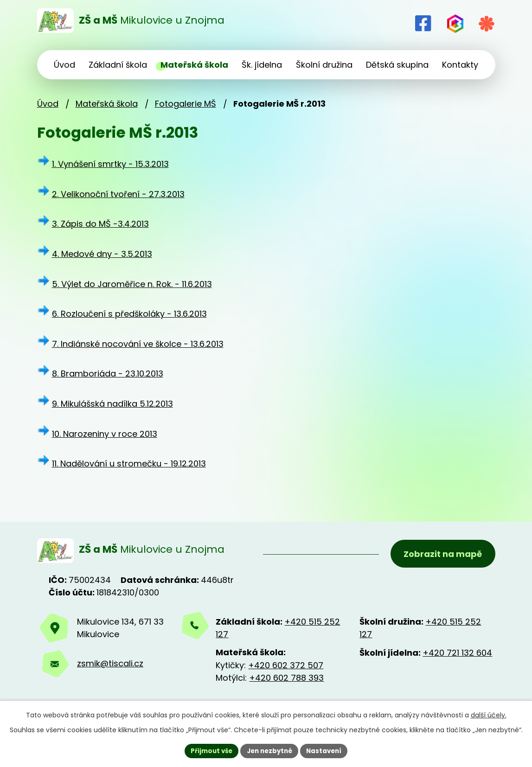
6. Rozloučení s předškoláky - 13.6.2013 (129, 314)
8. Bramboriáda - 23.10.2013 (108, 374)
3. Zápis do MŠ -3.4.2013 (100, 224)
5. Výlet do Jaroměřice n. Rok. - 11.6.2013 (132, 284)
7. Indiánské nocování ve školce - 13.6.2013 (138, 344)
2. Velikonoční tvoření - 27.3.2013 (118, 194)
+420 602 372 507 (286, 668)
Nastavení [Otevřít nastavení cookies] (327, 750)
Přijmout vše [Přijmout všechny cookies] (208, 750)
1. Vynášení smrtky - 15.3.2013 (110, 164)
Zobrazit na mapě (442, 555)
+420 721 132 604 (457, 655)
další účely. (489, 714)
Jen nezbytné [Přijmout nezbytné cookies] (270, 750)
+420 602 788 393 (286, 680)
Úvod (48, 104)
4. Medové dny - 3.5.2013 (102, 254)
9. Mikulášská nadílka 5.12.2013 (112, 404)
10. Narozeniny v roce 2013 (105, 434)
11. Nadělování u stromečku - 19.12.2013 (129, 463)
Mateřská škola (107, 104)
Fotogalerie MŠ (186, 104)
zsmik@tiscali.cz (110, 666)
